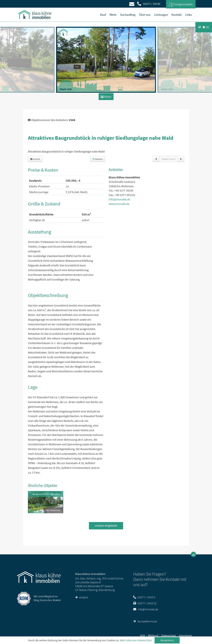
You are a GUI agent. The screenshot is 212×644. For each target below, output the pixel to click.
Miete (113, 15)
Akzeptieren (167, 640)
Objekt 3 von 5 (168, 159)
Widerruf (153, 635)
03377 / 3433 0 (144, 597)
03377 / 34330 (149, 4)
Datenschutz (169, 635)
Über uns (145, 15)
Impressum (185, 635)
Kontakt (177, 15)
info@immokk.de (119, 199)
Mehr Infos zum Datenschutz (136, 640)
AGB (142, 635)
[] (206, 27)
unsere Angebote (106, 526)
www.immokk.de (119, 204)
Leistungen (161, 15)
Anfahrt (82, 597)
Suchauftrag (128, 15)
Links (189, 15)
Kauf (103, 15)
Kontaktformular (145, 621)
